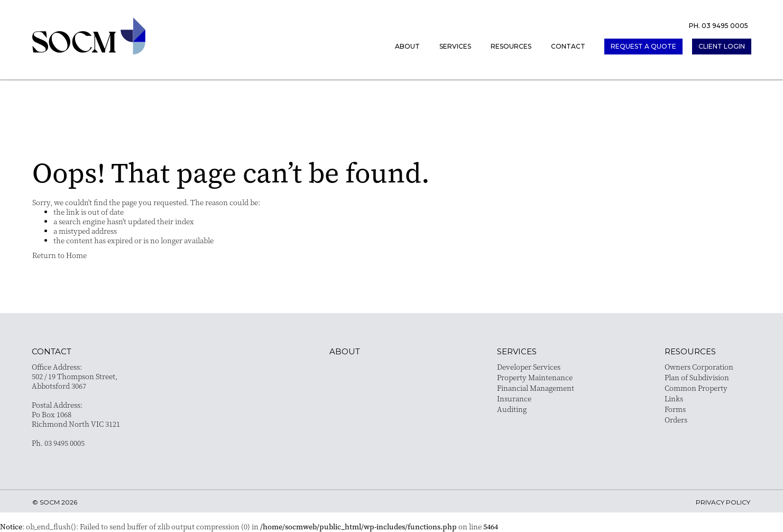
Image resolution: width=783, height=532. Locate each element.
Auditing (512, 409)
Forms (675, 409)
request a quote (643, 46)
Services (455, 46)
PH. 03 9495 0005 (718, 26)
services (517, 351)
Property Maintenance (535, 378)
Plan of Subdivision (697, 378)
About (407, 46)
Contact (568, 46)
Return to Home (59, 255)
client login (722, 46)
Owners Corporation (699, 367)
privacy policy (723, 502)
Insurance (514, 399)
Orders (676, 420)
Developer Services (529, 367)
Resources (511, 46)
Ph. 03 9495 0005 (58, 443)
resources (690, 351)
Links (674, 399)
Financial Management (536, 388)
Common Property (696, 388)
